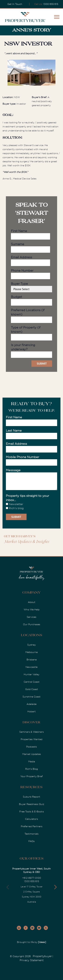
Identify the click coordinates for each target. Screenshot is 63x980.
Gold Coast (32, 689)
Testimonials (32, 834)
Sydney (32, 645)
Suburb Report (32, 797)
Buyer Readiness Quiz (32, 804)
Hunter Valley (32, 674)
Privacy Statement (32, 960)
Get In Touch (15, 4)
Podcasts (32, 747)
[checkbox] (32, 506)
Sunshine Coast (32, 697)
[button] (55, 887)
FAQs (32, 841)
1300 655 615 (51, 4)
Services (32, 617)
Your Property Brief (32, 776)
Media (32, 761)
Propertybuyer (42, 956)
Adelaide (32, 704)
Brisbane (32, 660)
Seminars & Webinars (32, 732)
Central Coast (32, 682)
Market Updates (32, 754)
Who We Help (32, 610)
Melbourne (32, 652)
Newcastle (32, 667)
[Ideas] (42, 942)
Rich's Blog (32, 769)
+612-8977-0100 (32, 878)
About (32, 602)
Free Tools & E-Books (32, 812)
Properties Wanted (32, 739)
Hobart (32, 711)
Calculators (32, 819)
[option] (32, 73)
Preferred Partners (32, 826)
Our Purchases (32, 624)
